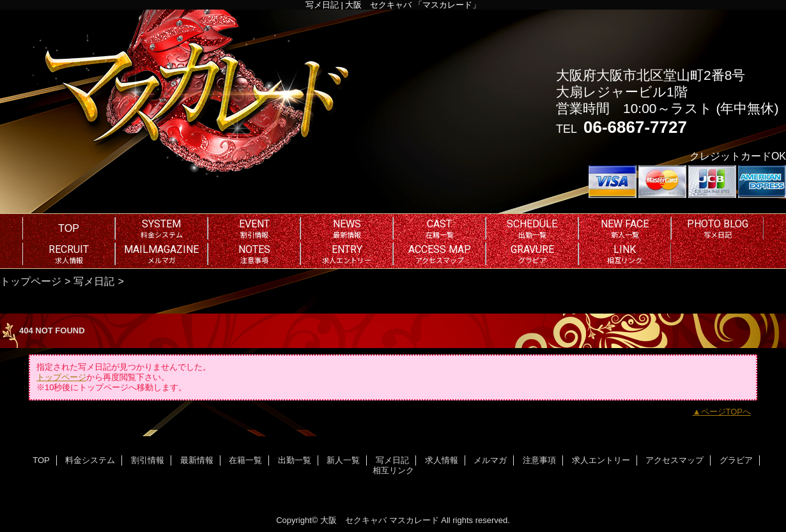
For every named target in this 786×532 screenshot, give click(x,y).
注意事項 (539, 460)
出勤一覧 (295, 460)
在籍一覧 (245, 460)
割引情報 (148, 460)
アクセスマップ (674, 460)
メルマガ (490, 460)
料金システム (90, 460)
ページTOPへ (726, 412)
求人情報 (442, 460)
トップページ (31, 281)
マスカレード (414, 520)
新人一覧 (343, 460)
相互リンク (393, 470)
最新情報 (197, 460)
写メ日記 (94, 281)
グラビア (736, 460)
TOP (69, 228)
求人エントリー (601, 460)
